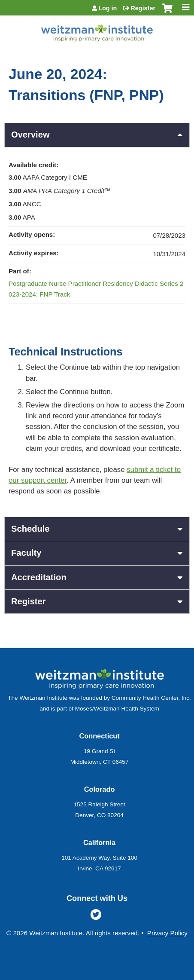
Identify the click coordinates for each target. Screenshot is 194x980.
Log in (108, 8)
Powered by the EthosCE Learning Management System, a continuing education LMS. (159, 974)
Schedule (30, 529)
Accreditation (39, 577)
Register (143, 8)
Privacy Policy (167, 933)
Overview (30, 135)
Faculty (26, 553)
